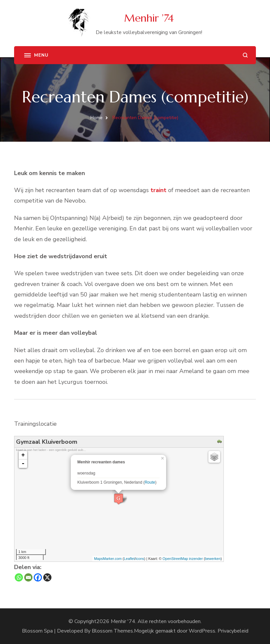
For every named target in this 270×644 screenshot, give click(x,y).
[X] (47, 577)
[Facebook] (38, 577)
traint (158, 190)
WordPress (202, 631)
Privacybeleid (233, 631)
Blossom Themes (112, 631)
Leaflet (129, 559)
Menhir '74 (123, 621)
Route (150, 482)
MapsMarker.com (108, 559)
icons (140, 559)
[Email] (28, 577)
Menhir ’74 (149, 18)
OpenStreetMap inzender (183, 559)
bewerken (213, 559)
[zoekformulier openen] (245, 55)
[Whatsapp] (19, 577)
